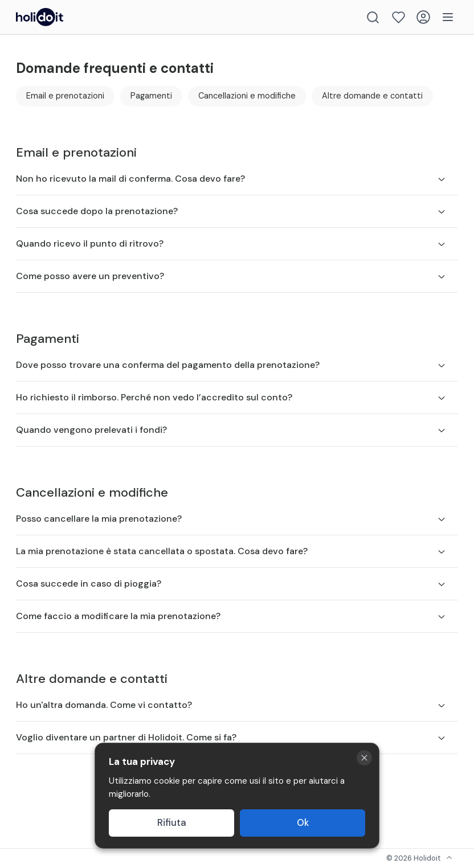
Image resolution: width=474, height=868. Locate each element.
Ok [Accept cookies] (303, 823)
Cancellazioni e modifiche (247, 96)
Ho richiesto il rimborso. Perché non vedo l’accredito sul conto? (231, 397)
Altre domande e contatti (372, 96)
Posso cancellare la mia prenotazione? (231, 519)
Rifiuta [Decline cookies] (172, 823)
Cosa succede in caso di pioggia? (231, 584)
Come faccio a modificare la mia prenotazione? (231, 616)
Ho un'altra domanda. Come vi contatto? (231, 705)
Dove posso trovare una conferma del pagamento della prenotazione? (231, 365)
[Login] (423, 17)
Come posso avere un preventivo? (231, 276)
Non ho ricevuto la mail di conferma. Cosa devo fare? (231, 179)
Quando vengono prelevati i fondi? (231, 430)
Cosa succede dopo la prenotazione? (231, 211)
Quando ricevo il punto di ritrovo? (231, 243)
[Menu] (448, 17)
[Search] (373, 17)
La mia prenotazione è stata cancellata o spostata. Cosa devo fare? (231, 551)
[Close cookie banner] (364, 758)
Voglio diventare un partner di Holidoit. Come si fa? (231, 737)
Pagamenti (151, 96)
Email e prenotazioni (65, 96)
